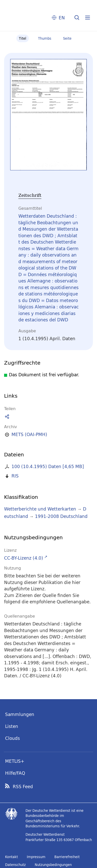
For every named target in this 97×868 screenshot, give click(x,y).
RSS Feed (23, 787)
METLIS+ (15, 761)
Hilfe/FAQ (15, 773)
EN (62, 18)
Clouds (13, 738)
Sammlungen (20, 714)
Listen (12, 726)
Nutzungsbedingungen (53, 865)
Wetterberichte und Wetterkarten (40, 509)
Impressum (36, 857)
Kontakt (11, 857)
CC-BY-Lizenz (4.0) (24, 558)
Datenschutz (15, 865)
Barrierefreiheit (67, 857)
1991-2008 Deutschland (61, 516)
